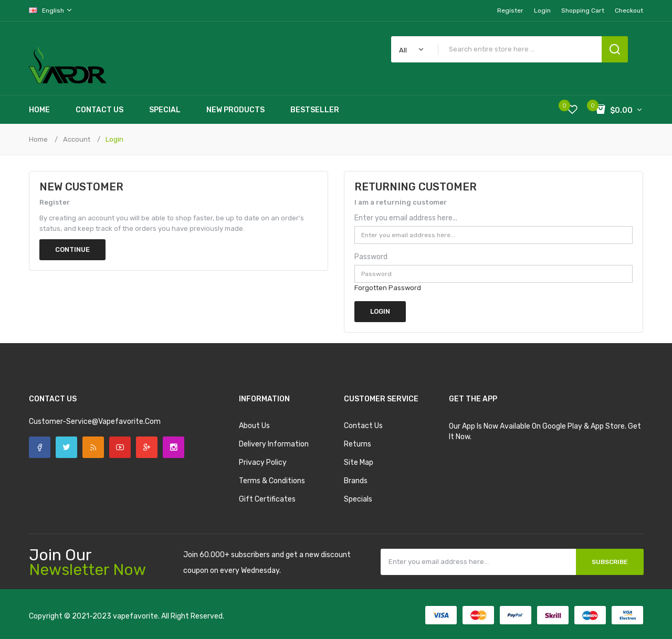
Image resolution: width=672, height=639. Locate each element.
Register (510, 10)
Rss (93, 447)
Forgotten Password (388, 288)
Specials (358, 499)
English (51, 10)
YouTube (120, 447)
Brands (356, 481)
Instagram (174, 447)
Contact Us (363, 426)
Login (542, 10)
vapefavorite (135, 616)
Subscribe (610, 562)
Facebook (40, 447)
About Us (254, 426)
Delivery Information (274, 444)
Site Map (359, 462)
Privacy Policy (263, 462)
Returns (358, 444)
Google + (147, 447)
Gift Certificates (267, 499)
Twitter (66, 447)
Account (77, 139)
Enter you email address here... (406, 218)
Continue (72, 249)
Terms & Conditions (272, 481)
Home (38, 139)
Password (371, 257)
